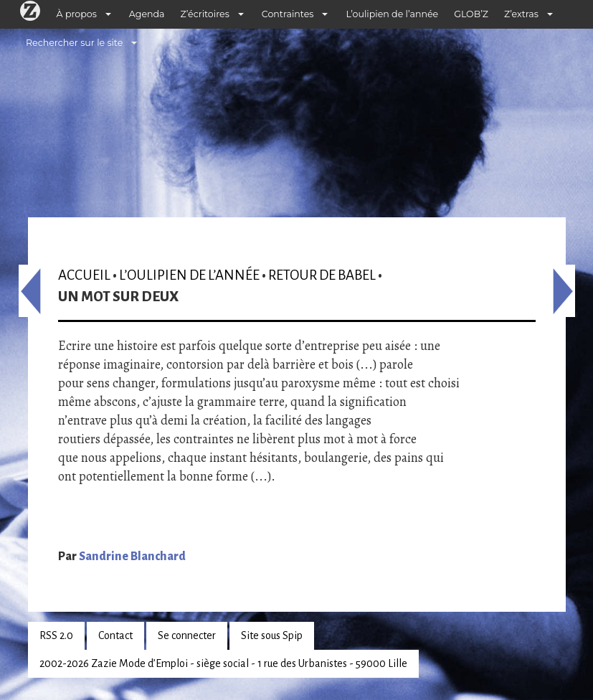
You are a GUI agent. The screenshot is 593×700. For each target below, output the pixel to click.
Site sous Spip (272, 635)
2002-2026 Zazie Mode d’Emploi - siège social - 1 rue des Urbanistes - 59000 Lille (223, 663)
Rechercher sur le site (74, 43)
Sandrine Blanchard (132, 557)
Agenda (147, 14)
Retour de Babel (322, 275)
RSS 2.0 (56, 635)
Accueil (84, 275)
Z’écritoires (205, 14)
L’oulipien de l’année (392, 14)
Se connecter (187, 635)
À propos (77, 14)
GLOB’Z (471, 14)
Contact (115, 635)
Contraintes (288, 14)
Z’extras (521, 14)
